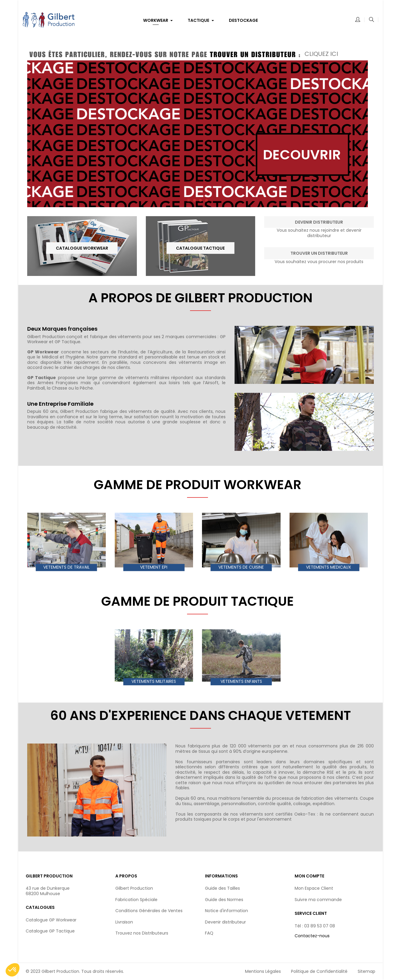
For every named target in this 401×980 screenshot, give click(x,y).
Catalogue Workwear (82, 248)
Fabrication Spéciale (136, 900)
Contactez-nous (312, 936)
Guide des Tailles (222, 888)
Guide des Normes (224, 900)
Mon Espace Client (314, 888)
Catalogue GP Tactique (50, 931)
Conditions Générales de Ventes (149, 911)
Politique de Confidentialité (319, 971)
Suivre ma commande (318, 900)
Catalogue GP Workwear (51, 920)
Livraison (124, 922)
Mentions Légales (263, 971)
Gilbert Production (134, 888)
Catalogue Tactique (200, 248)
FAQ (209, 933)
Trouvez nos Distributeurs (142, 933)
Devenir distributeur (225, 922)
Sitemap (366, 971)
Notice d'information (226, 911)
